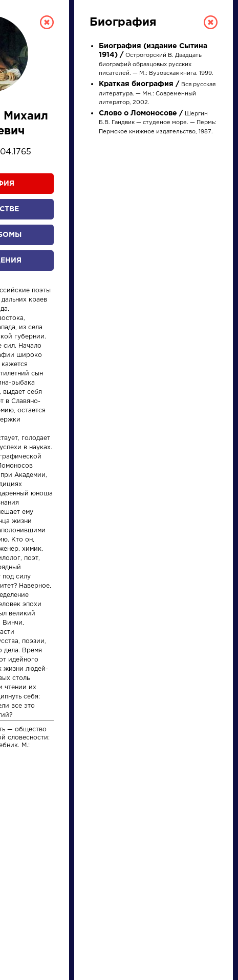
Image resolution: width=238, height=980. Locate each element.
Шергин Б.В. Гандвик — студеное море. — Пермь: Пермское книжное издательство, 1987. (158, 123)
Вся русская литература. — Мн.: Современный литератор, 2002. (157, 94)
